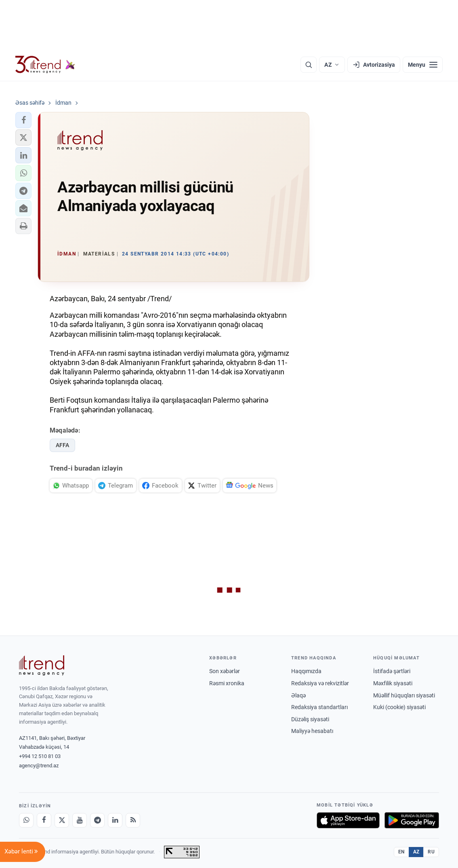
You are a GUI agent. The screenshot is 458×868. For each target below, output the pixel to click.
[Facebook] (44, 820)
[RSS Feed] (133, 820)
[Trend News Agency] (42, 665)
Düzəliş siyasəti (310, 719)
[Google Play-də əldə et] (412, 820)
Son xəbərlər (225, 671)
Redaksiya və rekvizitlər (320, 683)
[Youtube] (80, 820)
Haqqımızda (306, 671)
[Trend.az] (45, 65)
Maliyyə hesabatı (312, 731)
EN (401, 852)
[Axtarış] (309, 65)
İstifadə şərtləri (392, 671)
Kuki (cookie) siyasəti (399, 707)
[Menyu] (423, 65)
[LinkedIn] (115, 820)
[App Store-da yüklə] (348, 820)
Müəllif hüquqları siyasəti (404, 695)
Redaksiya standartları (319, 707)
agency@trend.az (39, 766)
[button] (23, 120)
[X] (62, 820)
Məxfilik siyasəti (393, 683)
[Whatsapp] (26, 820)
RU (431, 852)
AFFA (62, 445)
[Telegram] (97, 820)
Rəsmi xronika (227, 683)
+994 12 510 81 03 (40, 756)
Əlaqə (298, 695)
